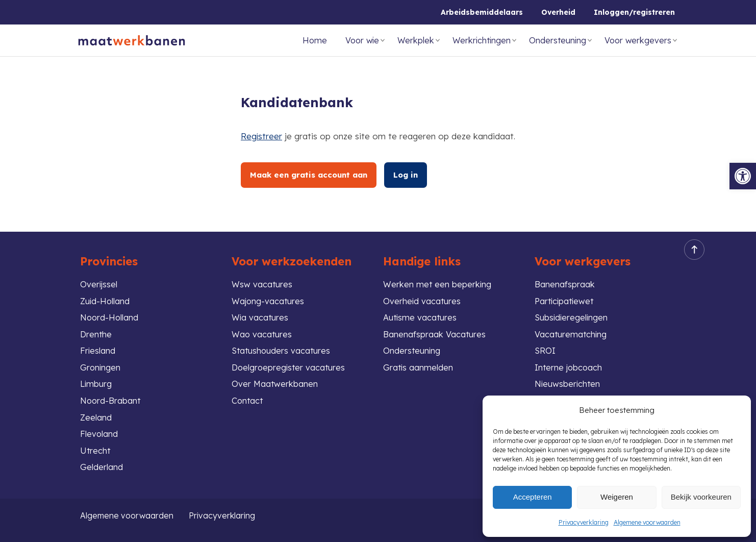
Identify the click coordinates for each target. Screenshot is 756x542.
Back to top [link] (691, 244)
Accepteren (533, 497)
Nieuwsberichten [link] (568, 381)
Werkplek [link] (416, 40)
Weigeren (617, 497)
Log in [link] (409, 175)
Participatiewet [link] (566, 296)
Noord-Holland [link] (110, 313)
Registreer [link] (262, 136)
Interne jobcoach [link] (569, 365)
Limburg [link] (96, 381)
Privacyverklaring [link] (584, 522)
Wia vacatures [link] (260, 313)
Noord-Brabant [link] (111, 399)
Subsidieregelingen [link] (572, 313)
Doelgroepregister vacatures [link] (290, 365)
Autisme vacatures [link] (421, 313)
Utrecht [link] (96, 450)
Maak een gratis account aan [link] (310, 175)
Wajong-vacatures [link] (269, 296)
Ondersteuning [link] (558, 40)
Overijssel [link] (99, 279)
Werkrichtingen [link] (482, 40)
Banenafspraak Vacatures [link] (435, 330)
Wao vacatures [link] (262, 330)
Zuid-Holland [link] (106, 296)
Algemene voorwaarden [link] (647, 522)
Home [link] (315, 40)
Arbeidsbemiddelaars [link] (482, 12)
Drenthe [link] (96, 330)
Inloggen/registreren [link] (634, 12)
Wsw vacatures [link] (262, 279)
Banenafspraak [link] (565, 279)
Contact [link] (248, 399)
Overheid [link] (558, 12)
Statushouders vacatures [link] (282, 347)
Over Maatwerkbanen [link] (275, 381)
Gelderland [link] (102, 467)
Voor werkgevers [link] (638, 40)
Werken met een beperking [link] (438, 279)
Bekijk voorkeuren (701, 497)
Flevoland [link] (99, 433)
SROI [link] (545, 347)
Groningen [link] (101, 365)
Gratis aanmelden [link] (419, 365)
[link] (743, 176)
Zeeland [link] (96, 416)
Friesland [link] (98, 347)
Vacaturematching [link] (571, 330)
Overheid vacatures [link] (422, 296)
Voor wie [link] (362, 40)
